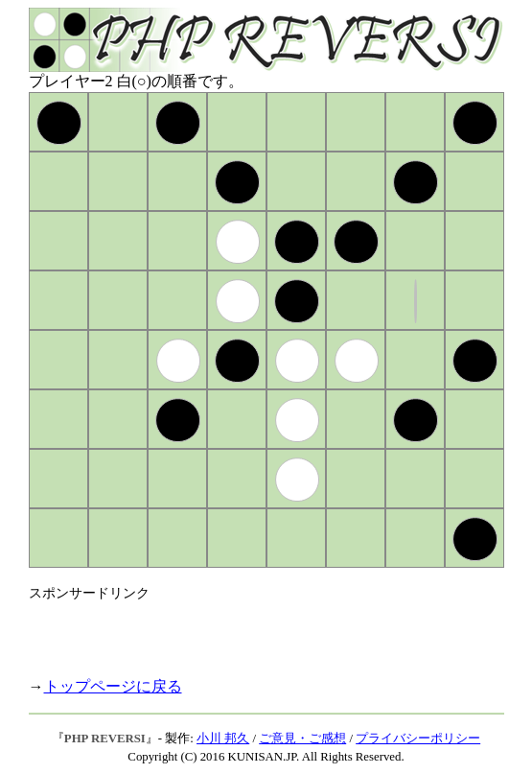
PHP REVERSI (105, 739)
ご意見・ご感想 (302, 739)
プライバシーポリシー (418, 739)
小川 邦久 (223, 739)
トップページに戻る (113, 686)
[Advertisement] (253, 631)
